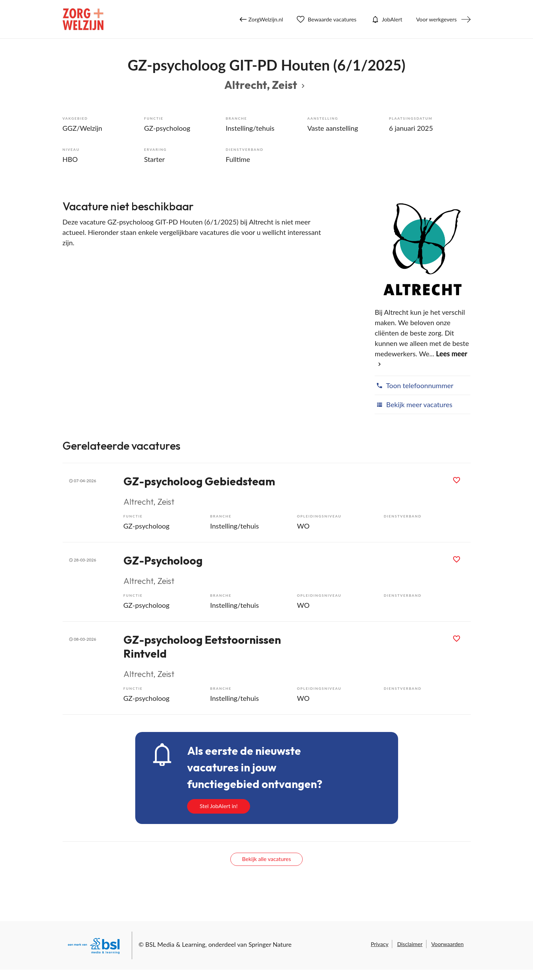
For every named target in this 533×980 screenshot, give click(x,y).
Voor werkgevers (436, 19)
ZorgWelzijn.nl (261, 19)
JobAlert (386, 19)
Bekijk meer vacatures (413, 404)
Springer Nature (270, 944)
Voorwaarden (448, 944)
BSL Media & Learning (175, 944)
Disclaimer (410, 944)
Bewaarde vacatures (327, 19)
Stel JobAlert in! (219, 806)
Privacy (380, 944)
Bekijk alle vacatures (266, 859)
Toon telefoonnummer (414, 385)
